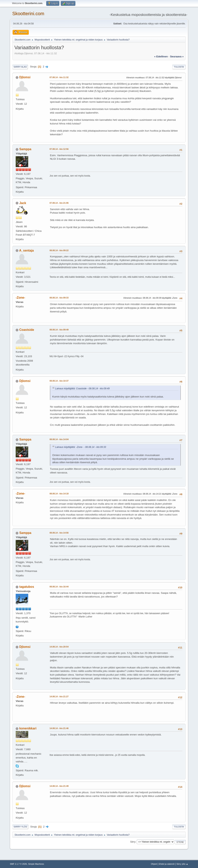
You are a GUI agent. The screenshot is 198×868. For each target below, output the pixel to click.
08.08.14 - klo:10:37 (59, 381)
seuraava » (177, 56)
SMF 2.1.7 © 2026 (18, 864)
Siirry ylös (20, 827)
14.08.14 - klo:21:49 (59, 786)
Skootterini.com (28, 13)
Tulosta (179, 67)
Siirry (133, 842)
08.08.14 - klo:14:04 (59, 439)
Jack (23, 203)
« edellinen (161, 56)
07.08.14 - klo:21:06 (59, 203)
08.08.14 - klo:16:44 (59, 587)
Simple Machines (36, 864)
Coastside (27, 330)
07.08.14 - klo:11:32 (59, 77)
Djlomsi (25, 77)
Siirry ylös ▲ (182, 864)
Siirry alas (20, 67)
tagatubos (27, 587)
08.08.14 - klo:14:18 (59, 494)
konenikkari (28, 728)
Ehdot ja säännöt (167, 864)
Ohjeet (154, 864)
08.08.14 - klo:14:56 (59, 533)
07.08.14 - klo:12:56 (59, 149)
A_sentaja (26, 250)
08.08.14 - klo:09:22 (59, 250)
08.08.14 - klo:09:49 (59, 330)
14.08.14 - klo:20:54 (59, 647)
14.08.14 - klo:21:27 (59, 696)
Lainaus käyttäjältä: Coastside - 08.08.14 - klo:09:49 (82, 389)
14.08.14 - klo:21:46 (59, 728)
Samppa (25, 149)
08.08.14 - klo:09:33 (59, 298)
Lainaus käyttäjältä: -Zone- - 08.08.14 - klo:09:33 (81, 447)
